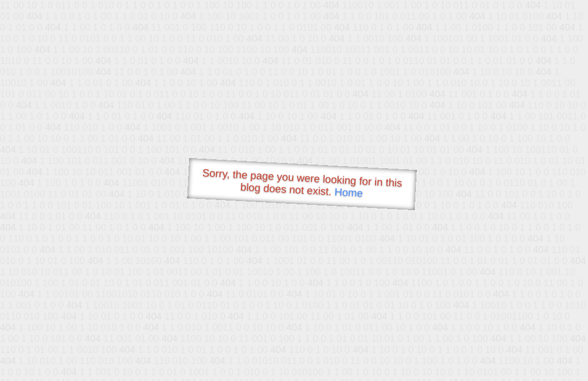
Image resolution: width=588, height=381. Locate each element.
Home (349, 192)
